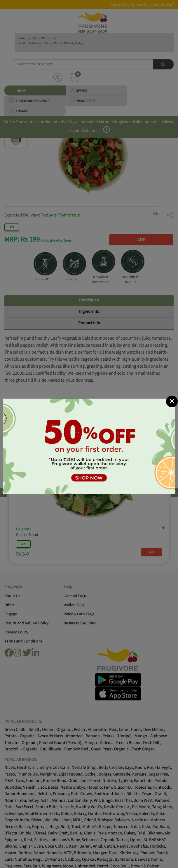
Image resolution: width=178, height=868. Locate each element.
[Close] (172, 401)
